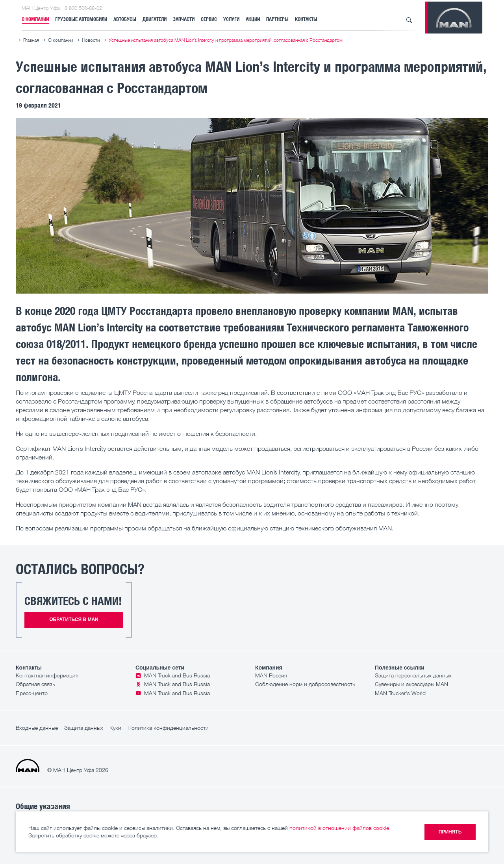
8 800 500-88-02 (83, 8)
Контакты (306, 19)
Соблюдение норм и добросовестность (305, 684)
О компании (35, 19)
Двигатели (155, 19)
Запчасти (184, 19)
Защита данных (84, 728)
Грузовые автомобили (81, 19)
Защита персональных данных (413, 675)
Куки (115, 728)
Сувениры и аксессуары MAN (411, 684)
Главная (31, 40)
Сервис (209, 19)
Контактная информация (47, 675)
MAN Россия (271, 675)
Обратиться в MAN (74, 619)
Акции (253, 19)
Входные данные (37, 728)
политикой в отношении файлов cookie (339, 828)
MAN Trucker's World (400, 693)
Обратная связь (35, 684)
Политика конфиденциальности (168, 728)
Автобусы (125, 19)
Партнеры (277, 19)
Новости (91, 40)
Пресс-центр (32, 693)
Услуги (231, 19)
